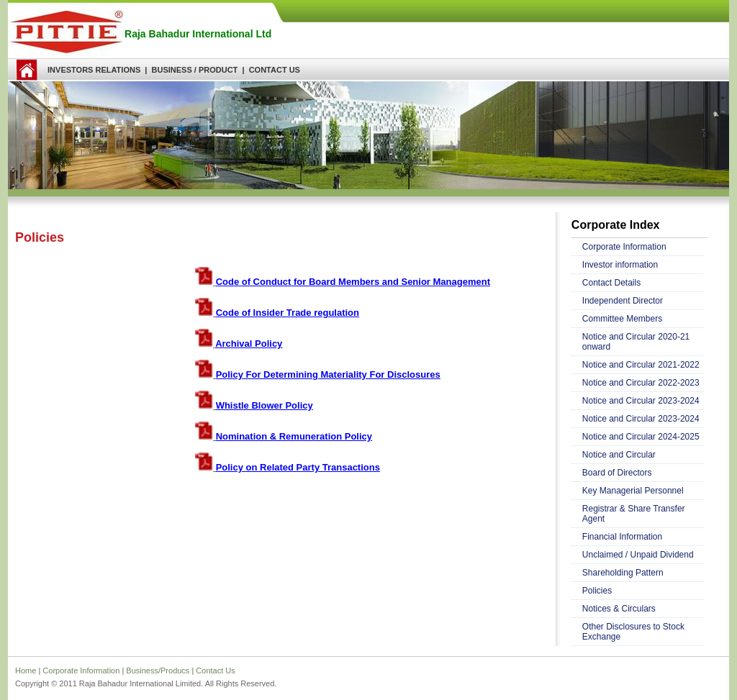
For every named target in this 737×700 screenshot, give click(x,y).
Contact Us (215, 671)
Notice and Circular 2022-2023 (641, 383)
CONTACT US (275, 70)
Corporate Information (624, 247)
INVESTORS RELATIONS (94, 70)
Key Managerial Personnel (633, 491)
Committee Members (622, 319)
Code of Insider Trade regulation (288, 313)
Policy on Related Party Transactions (298, 467)
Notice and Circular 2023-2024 (641, 401)
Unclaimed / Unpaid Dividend (638, 555)
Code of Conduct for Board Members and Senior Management (353, 282)
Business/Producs (158, 671)
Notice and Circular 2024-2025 (641, 437)
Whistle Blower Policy (264, 405)
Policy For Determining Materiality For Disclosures (328, 374)
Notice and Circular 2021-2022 (641, 365)
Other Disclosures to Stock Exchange (633, 632)
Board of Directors (617, 473)
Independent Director (623, 301)
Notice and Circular (619, 455)
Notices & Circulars (619, 609)
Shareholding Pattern (623, 573)
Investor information (620, 265)
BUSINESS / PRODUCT (195, 70)
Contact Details (611, 283)
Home (26, 671)
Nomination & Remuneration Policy (294, 436)
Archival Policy (249, 344)
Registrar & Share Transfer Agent (634, 514)
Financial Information (622, 537)
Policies (597, 591)
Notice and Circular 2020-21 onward (636, 342)
